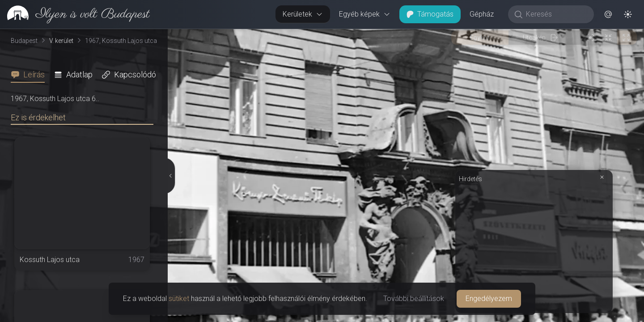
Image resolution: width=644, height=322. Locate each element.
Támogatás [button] (430, 14)
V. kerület (61, 41)
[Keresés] (556, 14)
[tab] (30, 75)
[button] (608, 14)
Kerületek (303, 14)
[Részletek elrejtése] (170, 176)
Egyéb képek (365, 14)
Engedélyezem (489, 299)
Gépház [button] (482, 14)
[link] (75, 14)
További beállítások (414, 299)
